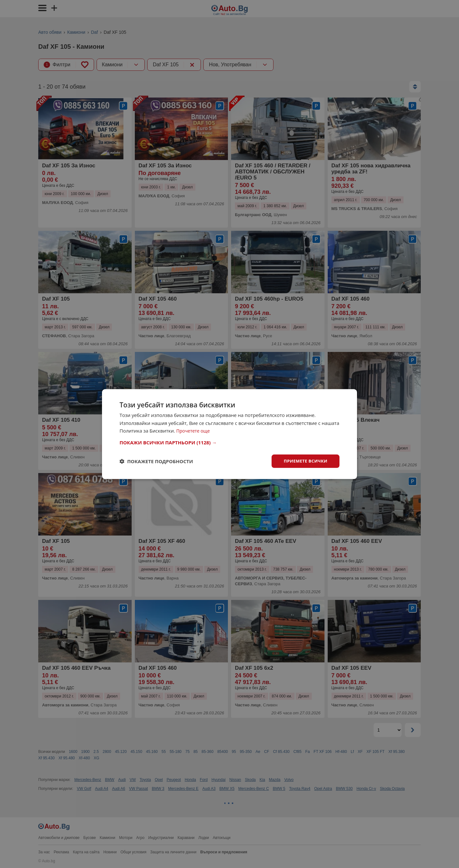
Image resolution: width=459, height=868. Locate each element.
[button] (229, 442)
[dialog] (229, 434)
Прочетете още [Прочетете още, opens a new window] (194, 430)
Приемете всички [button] (304, 461)
